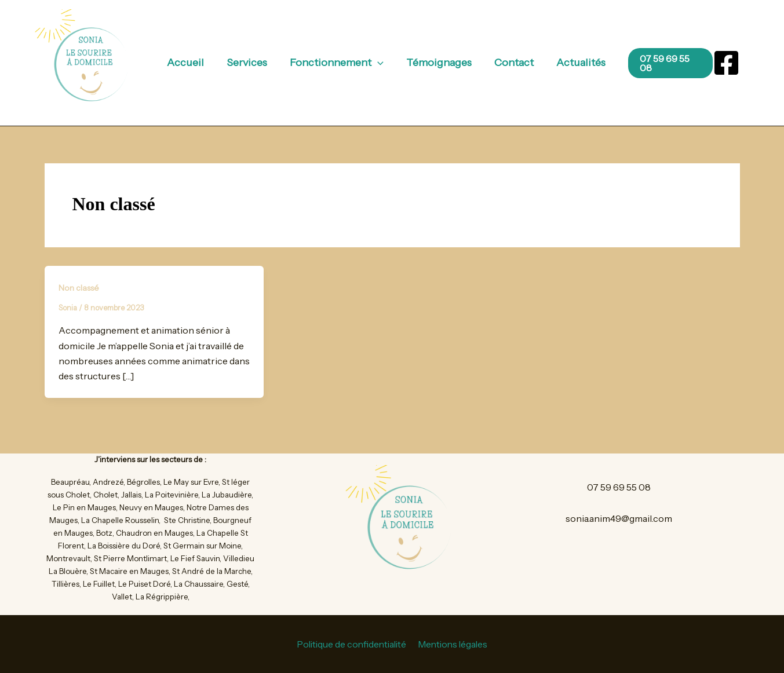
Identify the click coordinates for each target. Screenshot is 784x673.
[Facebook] (726, 63)
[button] (379, 63)
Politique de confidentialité (351, 644)
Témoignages (438, 63)
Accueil (190, 63)
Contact (511, 63)
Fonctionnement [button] (338, 63)
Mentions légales (454, 644)
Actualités (576, 63)
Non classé (79, 288)
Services (250, 63)
